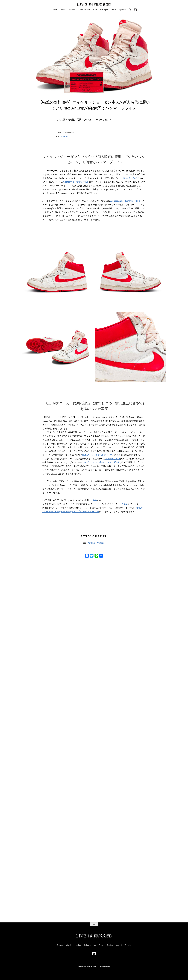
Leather (72, 10)
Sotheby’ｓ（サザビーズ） (76, 182)
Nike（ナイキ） (131, 178)
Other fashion (84, 10)
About (114, 10)
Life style (104, 10)
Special (122, 10)
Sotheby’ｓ (65, 136)
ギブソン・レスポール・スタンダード (102, 462)
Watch (63, 10)
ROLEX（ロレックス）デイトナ (97, 455)
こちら (94, 500)
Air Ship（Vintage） (97, 543)
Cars (95, 10)
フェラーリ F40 (112, 459)
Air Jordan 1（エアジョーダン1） (126, 201)
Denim (54, 10)
